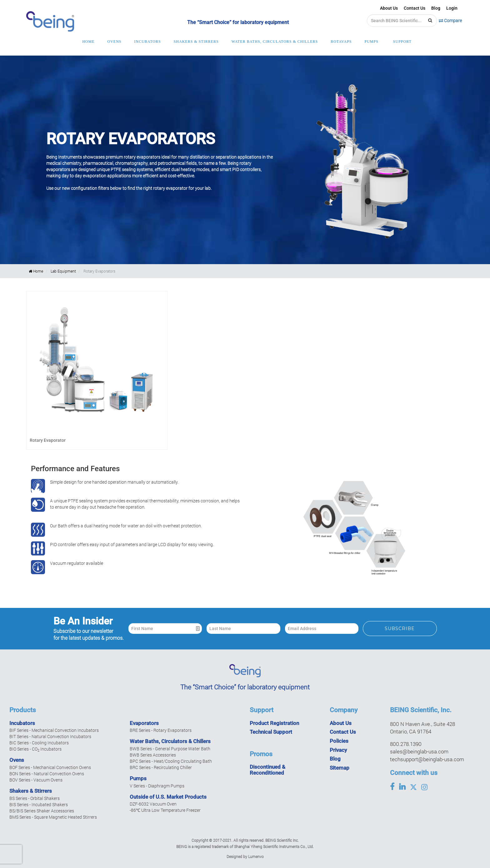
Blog (436, 8)
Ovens (17, 760)
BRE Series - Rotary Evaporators (161, 730)
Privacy (338, 750)
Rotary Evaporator (48, 440)
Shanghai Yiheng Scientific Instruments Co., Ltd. (274, 846)
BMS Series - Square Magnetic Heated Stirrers (53, 817)
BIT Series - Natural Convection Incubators (50, 736)
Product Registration (274, 723)
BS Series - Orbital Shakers (35, 798)
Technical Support (271, 732)
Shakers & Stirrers (31, 791)
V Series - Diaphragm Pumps (157, 786)
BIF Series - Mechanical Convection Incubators (54, 730)
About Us (389, 8)
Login (452, 8)
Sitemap (340, 768)
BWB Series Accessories (153, 755)
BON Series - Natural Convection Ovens (47, 774)
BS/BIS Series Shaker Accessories (42, 811)
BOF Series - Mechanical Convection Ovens (50, 767)
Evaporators (144, 723)
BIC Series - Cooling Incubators (39, 743)
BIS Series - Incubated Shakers (39, 804)
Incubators (22, 723)
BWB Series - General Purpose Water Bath (170, 749)
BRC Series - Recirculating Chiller (161, 767)
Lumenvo (256, 856)
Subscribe (400, 629)
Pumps (138, 778)
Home (36, 271)
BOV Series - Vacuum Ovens (36, 780)
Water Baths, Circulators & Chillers (170, 741)
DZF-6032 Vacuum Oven (153, 804)
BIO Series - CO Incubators (35, 749)
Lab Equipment (63, 271)
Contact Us (415, 8)
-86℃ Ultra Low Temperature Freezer (165, 810)
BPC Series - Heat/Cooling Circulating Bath (171, 761)
